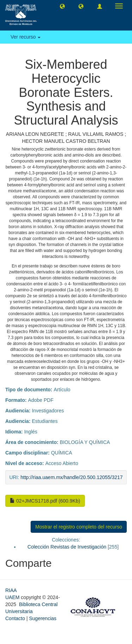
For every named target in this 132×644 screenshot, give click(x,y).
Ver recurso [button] (26, 37)
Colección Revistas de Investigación (67, 547)
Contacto (15, 618)
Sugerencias (43, 618)
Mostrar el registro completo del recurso (79, 527)
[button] (62, 6)
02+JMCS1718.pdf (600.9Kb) (45, 501)
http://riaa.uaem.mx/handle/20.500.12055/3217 (71, 477)
